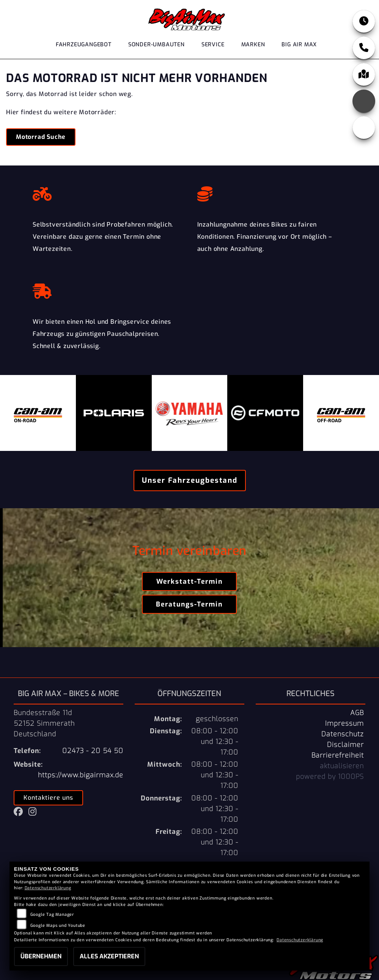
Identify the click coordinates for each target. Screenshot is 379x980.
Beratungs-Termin (189, 604)
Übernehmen (41, 956)
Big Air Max (299, 45)
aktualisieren (342, 766)
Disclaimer (345, 745)
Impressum (344, 723)
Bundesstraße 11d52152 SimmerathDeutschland (44, 723)
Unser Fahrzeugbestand (190, 480)
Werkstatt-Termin (189, 581)
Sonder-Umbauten (156, 45)
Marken (253, 45)
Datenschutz (343, 734)
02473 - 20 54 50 (93, 751)
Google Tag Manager (52, 915)
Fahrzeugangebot (84, 45)
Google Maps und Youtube (58, 926)
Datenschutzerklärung (48, 888)
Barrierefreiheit (338, 755)
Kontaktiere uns (48, 798)
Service (213, 45)
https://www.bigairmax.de (81, 775)
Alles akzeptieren (109, 956)
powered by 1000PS (330, 777)
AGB (357, 713)
